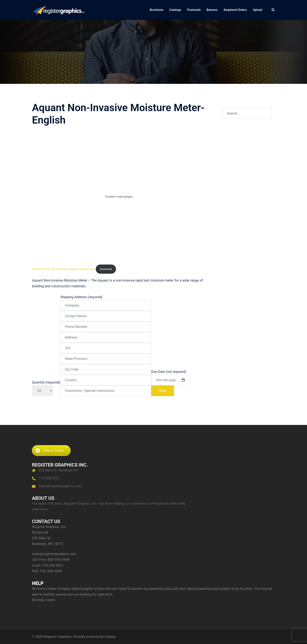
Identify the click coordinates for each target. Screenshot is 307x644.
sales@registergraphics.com (60, 486)
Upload (258, 10)
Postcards (194, 10)
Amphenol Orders (235, 10)
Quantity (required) (46, 387)
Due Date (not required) (171, 383)
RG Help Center (44, 600)
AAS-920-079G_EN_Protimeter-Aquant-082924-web (63, 269)
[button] (273, 10)
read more (40, 509)
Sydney (110, 637)
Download (106, 269)
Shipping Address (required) (106, 344)
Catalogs (175, 10)
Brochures (156, 10)
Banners (212, 10)
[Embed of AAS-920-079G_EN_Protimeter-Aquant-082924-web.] (119, 196)
